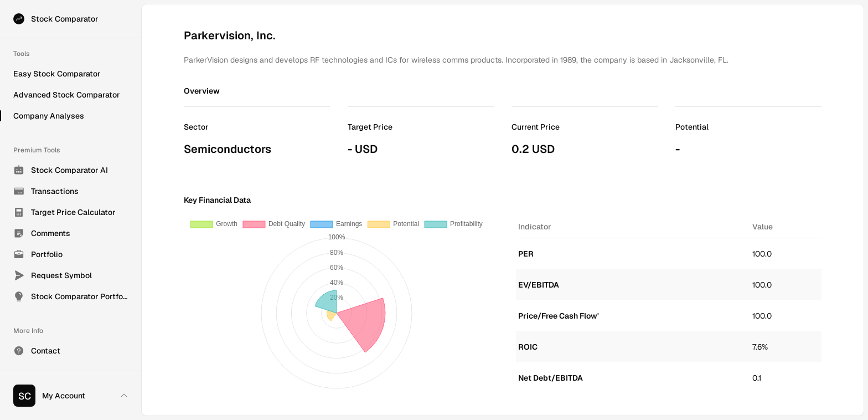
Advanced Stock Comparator (67, 95)
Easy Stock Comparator (57, 74)
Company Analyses (49, 116)
